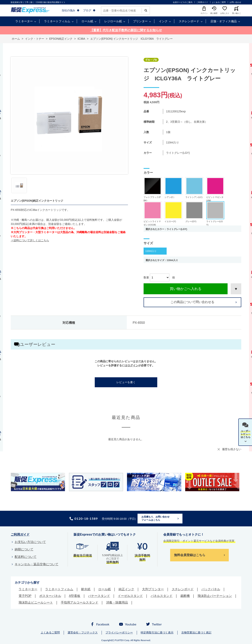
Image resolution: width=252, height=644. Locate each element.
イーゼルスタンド (130, 596)
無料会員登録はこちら (190, 555)
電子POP (25, 596)
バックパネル (211, 589)
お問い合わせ (235, 2)
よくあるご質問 (219, 2)
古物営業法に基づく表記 (196, 632)
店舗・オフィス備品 (224, 21)
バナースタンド (99, 596)
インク (163, 21)
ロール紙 (87, 21)
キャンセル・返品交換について (37, 564)
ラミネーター (24, 21)
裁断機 (185, 596)
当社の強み (68, 10)
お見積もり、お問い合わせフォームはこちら (155, 518)
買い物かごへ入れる (186, 289)
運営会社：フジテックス (83, 632)
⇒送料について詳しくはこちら (30, 240)
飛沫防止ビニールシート (36, 602)
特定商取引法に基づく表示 (157, 632)
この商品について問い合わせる (192, 302)
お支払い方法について (30, 542)
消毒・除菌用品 (117, 602)
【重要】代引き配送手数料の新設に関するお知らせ (126, 30)
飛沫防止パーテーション (215, 596)
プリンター (140, 21)
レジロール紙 (113, 21)
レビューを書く (126, 382)
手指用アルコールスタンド (80, 602)
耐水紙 (86, 589)
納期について (24, 549)
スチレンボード (189, 21)
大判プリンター (153, 589)
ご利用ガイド (202, 2)
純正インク (126, 589)
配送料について (26, 557)
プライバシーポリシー (119, 632)
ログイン (133, 365)
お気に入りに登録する (236, 289)
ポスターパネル (50, 596)
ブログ (87, 10)
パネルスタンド (162, 596)
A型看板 (75, 596)
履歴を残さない (232, 449)
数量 (146, 277)
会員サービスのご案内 (183, 2)
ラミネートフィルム (57, 21)
